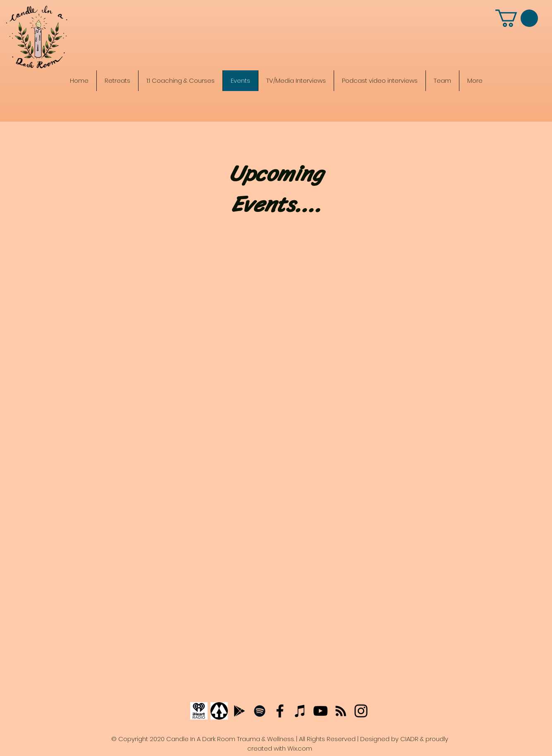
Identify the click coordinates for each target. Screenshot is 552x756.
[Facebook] (280, 711)
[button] (517, 18)
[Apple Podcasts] (300, 711)
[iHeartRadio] (199, 711)
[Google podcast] (239, 711)
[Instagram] (361, 711)
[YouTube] (320, 711)
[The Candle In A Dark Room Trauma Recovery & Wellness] (277, 44)
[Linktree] (219, 711)
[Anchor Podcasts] (341, 711)
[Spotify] (260, 711)
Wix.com (300, 748)
